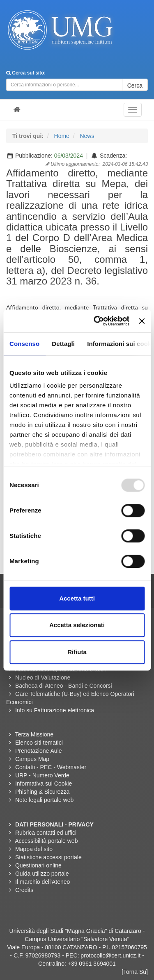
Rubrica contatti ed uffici (46, 833)
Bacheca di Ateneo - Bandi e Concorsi (64, 686)
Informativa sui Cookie (44, 784)
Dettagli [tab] (63, 344)
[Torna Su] (135, 972)
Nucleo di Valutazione (43, 677)
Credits (24, 890)
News (87, 136)
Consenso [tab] (24, 344)
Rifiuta (77, 652)
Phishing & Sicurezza (42, 792)
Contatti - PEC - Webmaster (51, 767)
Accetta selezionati (77, 625)
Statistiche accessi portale (48, 857)
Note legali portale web (44, 800)
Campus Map (32, 759)
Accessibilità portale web (46, 841)
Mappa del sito (34, 849)
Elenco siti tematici (39, 743)
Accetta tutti (77, 598)
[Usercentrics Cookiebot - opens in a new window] (97, 321)
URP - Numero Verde (42, 775)
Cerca (135, 86)
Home (62, 136)
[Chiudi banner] (142, 321)
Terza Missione (34, 734)
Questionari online (38, 865)
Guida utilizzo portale (42, 874)
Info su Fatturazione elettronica (55, 710)
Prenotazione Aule (39, 751)
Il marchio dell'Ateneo (43, 882)
